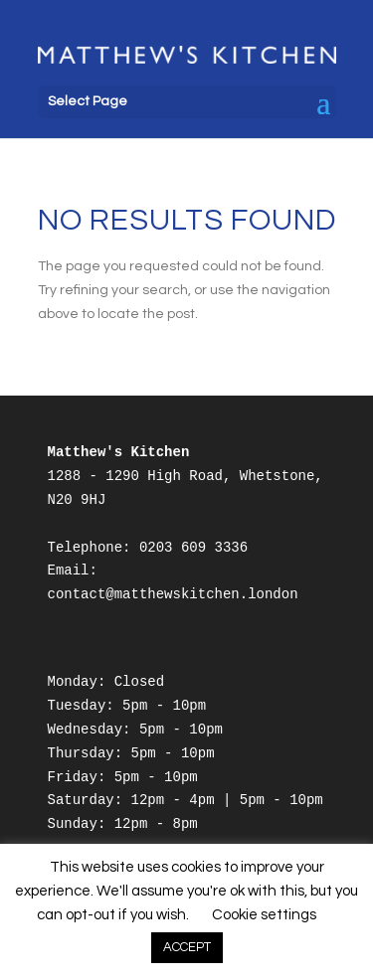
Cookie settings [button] (264, 915)
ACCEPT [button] (187, 947)
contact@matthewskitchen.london (173, 594)
